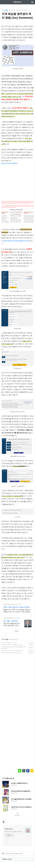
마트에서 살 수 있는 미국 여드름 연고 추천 (12, 651)
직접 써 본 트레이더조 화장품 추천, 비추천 (12, 645)
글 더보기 (17, 815)
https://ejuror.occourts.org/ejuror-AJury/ (16, 241)
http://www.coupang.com (10, 604)
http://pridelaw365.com (10, 618)
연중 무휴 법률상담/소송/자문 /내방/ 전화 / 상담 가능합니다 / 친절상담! (12, 625)
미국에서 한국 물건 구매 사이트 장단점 (11, 653)
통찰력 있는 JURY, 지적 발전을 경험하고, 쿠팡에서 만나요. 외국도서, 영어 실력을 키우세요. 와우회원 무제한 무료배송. (17, 611)
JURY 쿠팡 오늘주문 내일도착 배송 (17, 607)
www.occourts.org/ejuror (10, 163)
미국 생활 (5, 10)
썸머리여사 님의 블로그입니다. (14, 831)
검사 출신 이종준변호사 (11, 621)
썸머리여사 (12, 10)
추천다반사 (17, 2)
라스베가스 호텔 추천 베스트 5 (9, 643)
